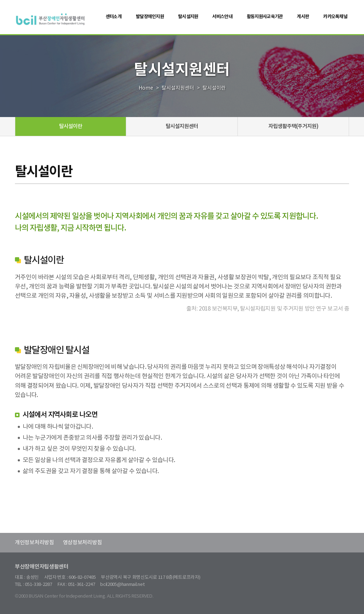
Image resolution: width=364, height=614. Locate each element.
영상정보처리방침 (82, 543)
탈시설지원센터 (178, 88)
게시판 (303, 17)
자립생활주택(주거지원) (293, 126)
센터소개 (114, 17)
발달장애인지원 (150, 17)
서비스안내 (222, 17)
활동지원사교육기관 (265, 17)
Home (146, 88)
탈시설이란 (71, 126)
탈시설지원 (188, 17)
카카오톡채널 (335, 17)
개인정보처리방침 (34, 543)
